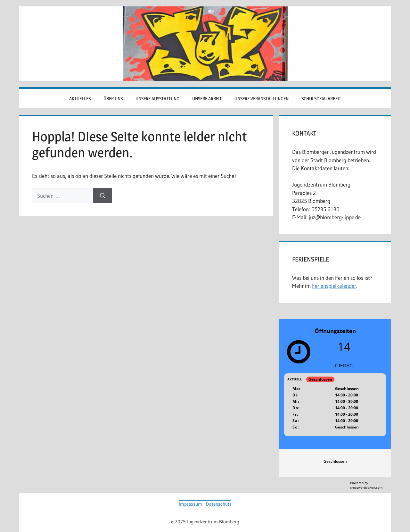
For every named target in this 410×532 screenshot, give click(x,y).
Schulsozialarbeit (321, 99)
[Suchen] (103, 196)
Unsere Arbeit (207, 99)
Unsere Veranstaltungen (262, 99)
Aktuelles (80, 99)
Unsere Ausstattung (157, 99)
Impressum (190, 504)
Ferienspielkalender (334, 286)
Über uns (113, 99)
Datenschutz (219, 504)
